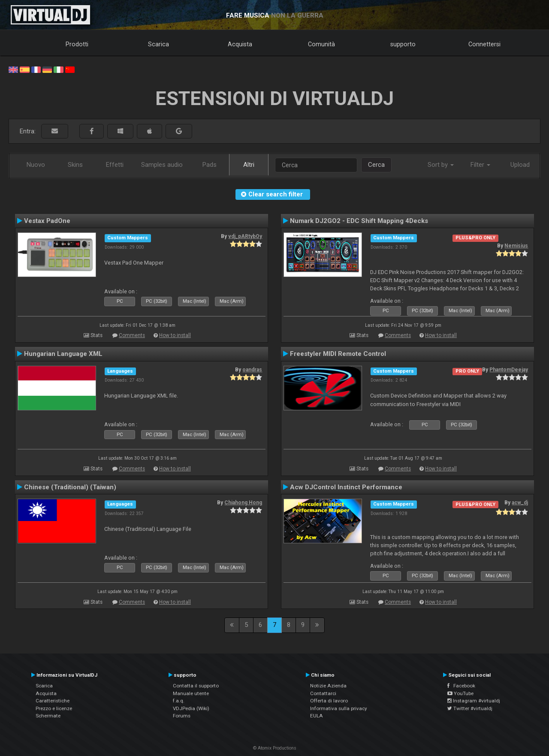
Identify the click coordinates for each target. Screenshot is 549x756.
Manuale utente (191, 693)
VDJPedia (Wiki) (191, 708)
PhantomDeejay (509, 370)
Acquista (240, 44)
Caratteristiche (53, 701)
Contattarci (323, 693)
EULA (317, 716)
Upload (520, 165)
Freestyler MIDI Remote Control (338, 354)
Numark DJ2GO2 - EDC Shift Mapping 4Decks (359, 221)
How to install (175, 335)
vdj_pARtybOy (245, 236)
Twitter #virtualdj (470, 708)
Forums (182, 716)
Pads (210, 165)
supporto (403, 44)
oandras (252, 370)
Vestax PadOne (47, 221)
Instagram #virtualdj (474, 701)
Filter (480, 165)
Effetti (115, 165)
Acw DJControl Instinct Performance (346, 487)
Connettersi (484, 44)
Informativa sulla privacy (339, 708)
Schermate (48, 716)
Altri (249, 165)
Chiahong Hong (243, 503)
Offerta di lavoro (329, 701)
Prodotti (77, 44)
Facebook (461, 686)
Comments (132, 335)
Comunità (321, 44)
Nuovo (36, 165)
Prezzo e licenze (54, 708)
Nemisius (516, 246)
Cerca (376, 165)
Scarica (158, 44)
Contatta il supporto (196, 686)
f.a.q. (179, 701)
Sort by (441, 165)
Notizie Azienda (328, 686)
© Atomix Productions (275, 748)
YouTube (460, 693)
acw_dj (520, 503)
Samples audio (162, 165)
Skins (75, 165)
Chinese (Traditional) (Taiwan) (70, 487)
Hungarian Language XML (63, 354)
